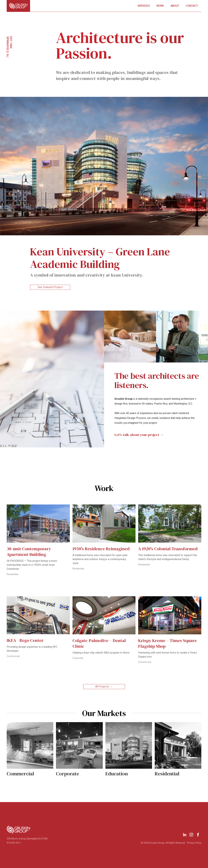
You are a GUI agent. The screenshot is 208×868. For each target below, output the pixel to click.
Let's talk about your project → (139, 435)
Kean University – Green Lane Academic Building (100, 259)
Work (160, 6)
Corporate (78, 658)
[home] (18, 6)
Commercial (13, 656)
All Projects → (104, 687)
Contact (192, 6)
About (175, 6)
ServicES (144, 6)
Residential (12, 574)
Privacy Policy (194, 843)
